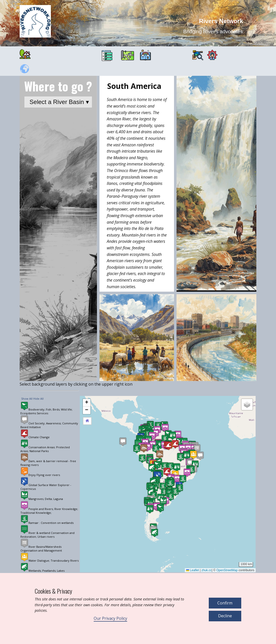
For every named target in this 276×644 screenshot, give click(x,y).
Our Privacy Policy (110, 618)
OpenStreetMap (227, 570)
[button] (180, 442)
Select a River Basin (57, 102)
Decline (225, 616)
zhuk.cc (207, 570)
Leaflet (193, 570)
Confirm (225, 603)
